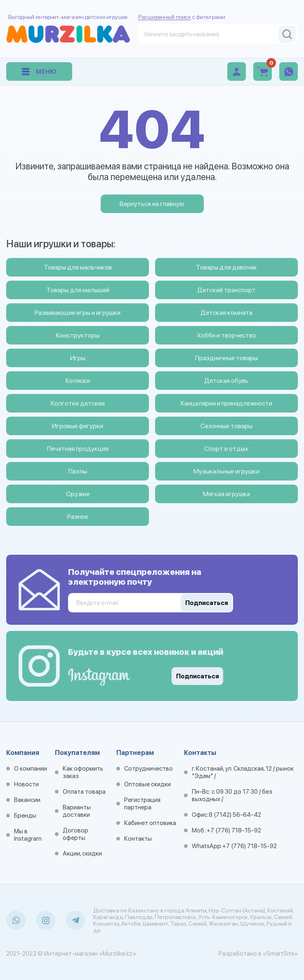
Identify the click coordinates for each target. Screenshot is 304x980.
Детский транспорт (226, 290)
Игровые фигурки (78, 426)
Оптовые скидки (147, 784)
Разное (78, 517)
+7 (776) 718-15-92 (234, 830)
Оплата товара (84, 792)
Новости (26, 784)
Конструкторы (78, 335)
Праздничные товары (226, 358)
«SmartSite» (280, 954)
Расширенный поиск (165, 17)
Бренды (25, 816)
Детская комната (226, 313)
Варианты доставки (77, 811)
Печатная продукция (78, 449)
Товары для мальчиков (78, 267)
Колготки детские (78, 403)
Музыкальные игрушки (226, 471)
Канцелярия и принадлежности (226, 403)
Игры (78, 358)
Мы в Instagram (28, 835)
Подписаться (198, 676)
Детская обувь (226, 381)
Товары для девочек (226, 267)
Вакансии (27, 800)
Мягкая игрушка (226, 494)
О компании (31, 769)
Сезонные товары (226, 426)
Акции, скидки (82, 853)
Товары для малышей (78, 290)
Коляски (78, 381)
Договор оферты (75, 834)
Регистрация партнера (142, 804)
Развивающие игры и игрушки (78, 313)
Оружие (78, 494)
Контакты (138, 839)
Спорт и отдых (226, 449)
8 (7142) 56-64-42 (235, 815)
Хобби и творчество (226, 335)
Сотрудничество (148, 769)
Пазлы (78, 471)
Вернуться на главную (152, 204)
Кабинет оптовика (150, 823)
